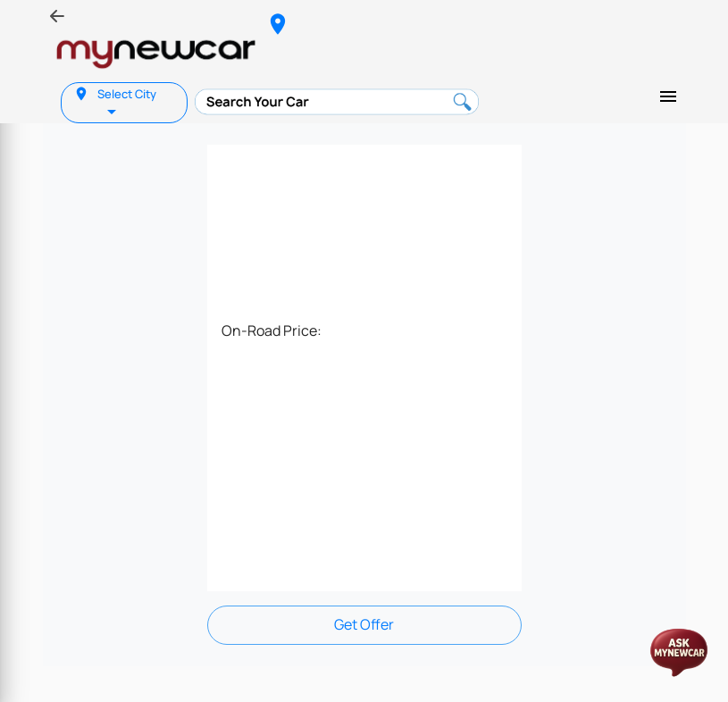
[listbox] (113, 110)
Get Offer (364, 624)
